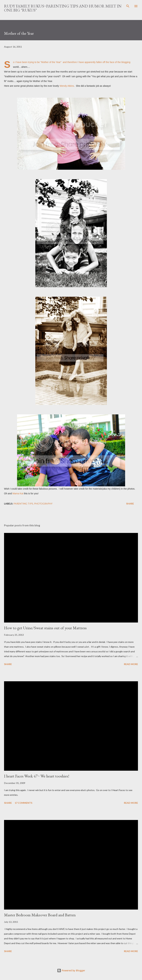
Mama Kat (18, 493)
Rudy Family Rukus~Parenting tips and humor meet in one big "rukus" (63, 8)
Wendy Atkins (67, 86)
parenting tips (23, 504)
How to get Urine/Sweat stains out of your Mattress (45, 628)
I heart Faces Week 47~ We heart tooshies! (37, 776)
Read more (131, 664)
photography (43, 504)
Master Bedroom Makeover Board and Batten (40, 915)
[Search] (128, 6)
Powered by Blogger (71, 970)
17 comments (23, 803)
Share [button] (130, 504)
